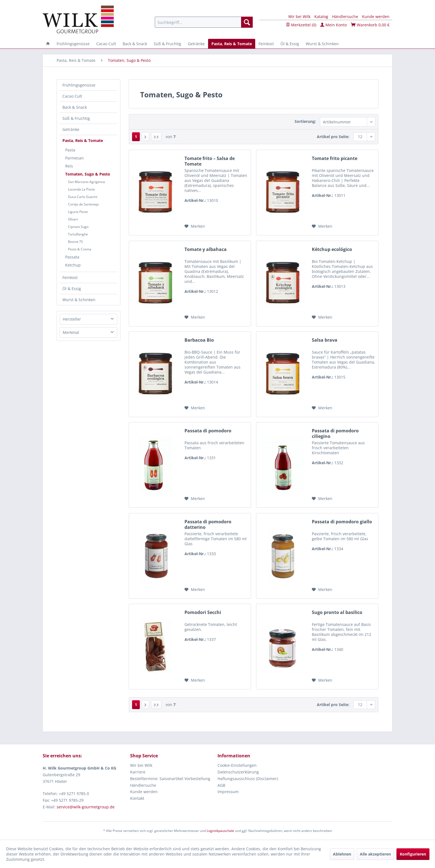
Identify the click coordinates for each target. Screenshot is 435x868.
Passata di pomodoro (208, 431)
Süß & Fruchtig (76, 118)
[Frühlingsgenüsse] (73, 44)
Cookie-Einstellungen (237, 765)
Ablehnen (342, 854)
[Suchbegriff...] (204, 22)
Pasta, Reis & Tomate (83, 140)
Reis (69, 166)
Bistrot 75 (75, 242)
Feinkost (70, 277)
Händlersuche (345, 17)
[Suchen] (247, 22)
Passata (72, 257)
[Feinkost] (266, 44)
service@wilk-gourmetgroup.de (86, 807)
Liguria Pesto (78, 212)
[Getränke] (196, 44)
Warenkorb (370, 25)
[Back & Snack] (135, 44)
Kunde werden (376, 17)
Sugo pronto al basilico (337, 612)
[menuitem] (204, 22)
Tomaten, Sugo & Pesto (88, 174)
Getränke (71, 129)
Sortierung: (305, 121)
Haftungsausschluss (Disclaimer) (248, 779)
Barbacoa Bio (199, 340)
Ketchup (73, 265)
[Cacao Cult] (106, 44)
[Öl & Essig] (290, 44)
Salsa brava (325, 340)
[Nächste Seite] (145, 137)
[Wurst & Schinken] (322, 44)
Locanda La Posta (81, 189)
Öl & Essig (72, 289)
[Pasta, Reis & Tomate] (232, 44)
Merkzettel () (301, 25)
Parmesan (74, 158)
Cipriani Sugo (78, 227)
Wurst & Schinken (79, 300)
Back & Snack (75, 107)
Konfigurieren (413, 854)
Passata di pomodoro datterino (208, 524)
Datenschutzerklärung (238, 772)
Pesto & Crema (80, 249)
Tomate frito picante (335, 158)
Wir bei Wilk (299, 17)
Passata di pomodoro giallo (342, 522)
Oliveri (73, 219)
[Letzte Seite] (156, 137)
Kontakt (137, 798)
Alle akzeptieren (375, 854)
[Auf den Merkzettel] (195, 226)
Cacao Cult (72, 96)
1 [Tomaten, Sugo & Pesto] (136, 137)
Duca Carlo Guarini (83, 197)
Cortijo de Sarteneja (83, 204)
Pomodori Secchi (203, 612)
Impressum (228, 792)
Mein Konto (333, 25)
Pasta (70, 150)
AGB (221, 785)
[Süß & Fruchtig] (167, 44)
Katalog (321, 17)
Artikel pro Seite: (333, 137)
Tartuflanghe (78, 234)
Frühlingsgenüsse (79, 85)
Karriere (138, 772)
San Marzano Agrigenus (87, 182)
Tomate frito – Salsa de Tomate (210, 161)
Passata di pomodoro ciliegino (335, 433)
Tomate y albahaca (206, 249)
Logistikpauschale (220, 831)
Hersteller (72, 319)
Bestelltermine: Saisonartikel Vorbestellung (170, 779)
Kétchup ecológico (332, 249)
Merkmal (71, 332)
